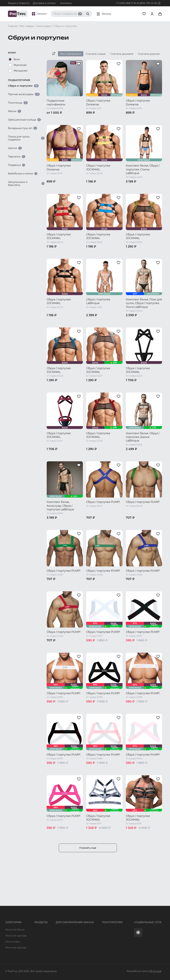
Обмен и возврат (93, 918)
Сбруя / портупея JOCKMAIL (98, 167)
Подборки (32, 924)
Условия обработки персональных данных (104, 931)
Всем (17, 59)
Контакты (66, 3)
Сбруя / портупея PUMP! (103, 502)
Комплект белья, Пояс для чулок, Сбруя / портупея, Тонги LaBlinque (144, 303)
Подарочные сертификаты (56, 102)
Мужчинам (20, 65)
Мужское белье (15, 906)
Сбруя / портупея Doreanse (98, 102)
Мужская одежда (11, 913)
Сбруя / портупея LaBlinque (98, 301)
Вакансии (31, 942)
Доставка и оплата (44, 3)
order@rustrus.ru (56, 920)
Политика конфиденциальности (102, 924)
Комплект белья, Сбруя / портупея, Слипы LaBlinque (143, 169)
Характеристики (36, 918)
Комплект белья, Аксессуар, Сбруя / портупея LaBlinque (60, 506)
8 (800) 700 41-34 (147, 3)
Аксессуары (13, 920)
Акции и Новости (19, 3)
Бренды (30, 912)
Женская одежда (11, 928)
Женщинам (21, 71)
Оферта (87, 906)
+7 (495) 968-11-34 (126, 3)
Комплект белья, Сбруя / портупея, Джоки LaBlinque (143, 437)
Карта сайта (33, 948)
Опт (28, 906)
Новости (31, 936)
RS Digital (155, 971)
